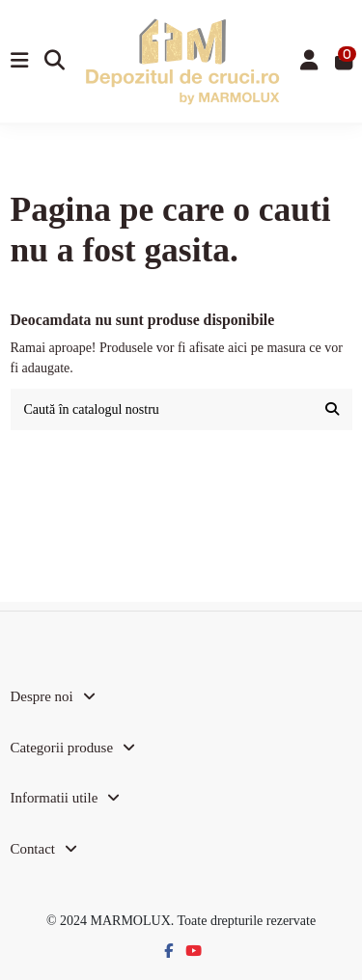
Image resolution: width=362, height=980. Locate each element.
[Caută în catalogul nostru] (332, 409)
